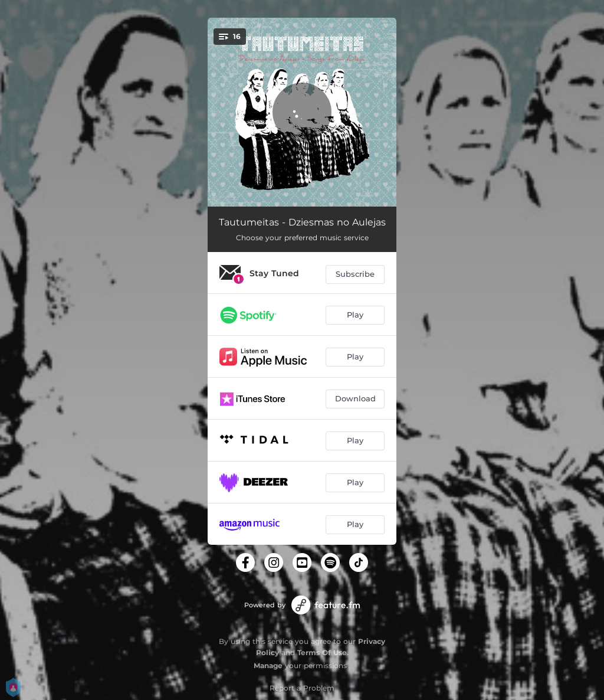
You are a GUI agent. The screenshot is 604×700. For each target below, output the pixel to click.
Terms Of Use (322, 652)
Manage (268, 665)
